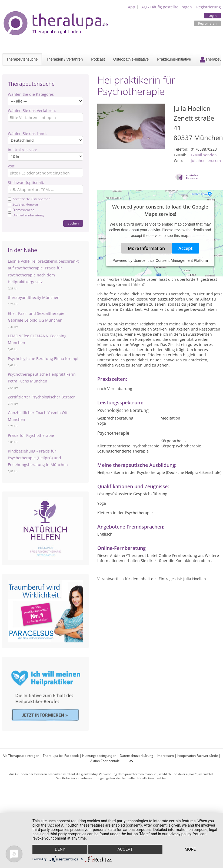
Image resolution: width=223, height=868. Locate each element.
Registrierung (209, 7)
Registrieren (207, 23)
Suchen (73, 223)
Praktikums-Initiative (174, 59)
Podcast (98, 59)
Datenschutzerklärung (137, 756)
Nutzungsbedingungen (99, 756)
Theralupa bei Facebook (61, 756)
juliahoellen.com (206, 161)
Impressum (165, 756)
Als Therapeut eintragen (21, 756)
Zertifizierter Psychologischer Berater (41, 397)
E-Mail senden (204, 155)
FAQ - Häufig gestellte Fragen (166, 7)
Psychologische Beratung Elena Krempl (43, 359)
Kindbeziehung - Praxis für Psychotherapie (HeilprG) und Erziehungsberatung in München (38, 458)
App (132, 7)
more (190, 849)
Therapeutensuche (22, 59)
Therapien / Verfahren (64, 59)
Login (212, 16)
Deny (60, 849)
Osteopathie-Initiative (131, 59)
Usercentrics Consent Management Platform (171, 260)
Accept (185, 248)
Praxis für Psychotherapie (31, 435)
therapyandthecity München (34, 297)
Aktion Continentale (105, 761)
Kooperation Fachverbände (198, 756)
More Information (146, 248)
